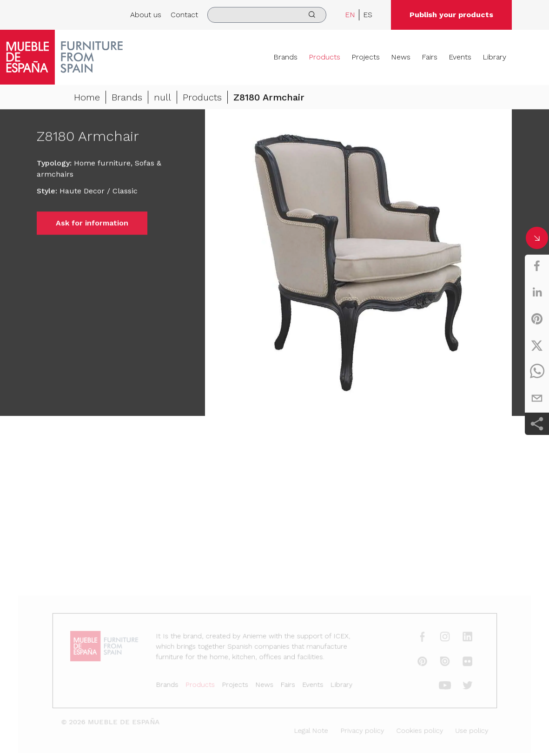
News (401, 57)
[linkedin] (537, 292)
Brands (285, 57)
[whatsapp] (537, 372)
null (162, 98)
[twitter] (537, 345)
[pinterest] (537, 319)
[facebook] (537, 266)
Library (494, 57)
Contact (184, 15)
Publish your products (451, 15)
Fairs (430, 57)
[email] (537, 398)
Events (460, 57)
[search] (267, 15)
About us (146, 15)
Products (324, 57)
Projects (366, 57)
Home (87, 98)
